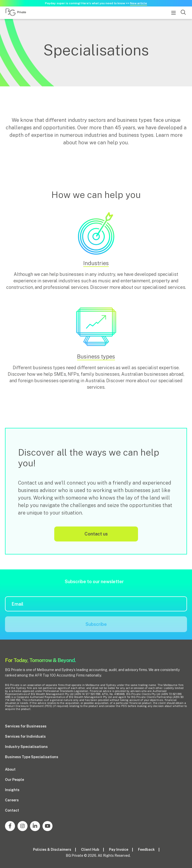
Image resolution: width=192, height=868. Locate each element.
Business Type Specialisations (32, 757)
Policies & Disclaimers (52, 850)
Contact (12, 810)
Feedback (146, 850)
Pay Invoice (119, 850)
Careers (12, 800)
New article (138, 3)
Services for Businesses (26, 726)
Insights (12, 790)
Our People (14, 780)
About (10, 769)
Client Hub (90, 850)
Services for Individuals (25, 736)
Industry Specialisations (26, 747)
